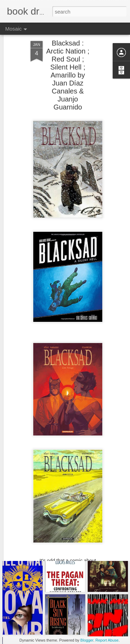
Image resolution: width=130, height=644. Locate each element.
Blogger (87, 640)
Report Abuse (107, 640)
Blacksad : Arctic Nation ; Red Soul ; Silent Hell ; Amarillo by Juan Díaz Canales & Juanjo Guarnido (68, 62)
